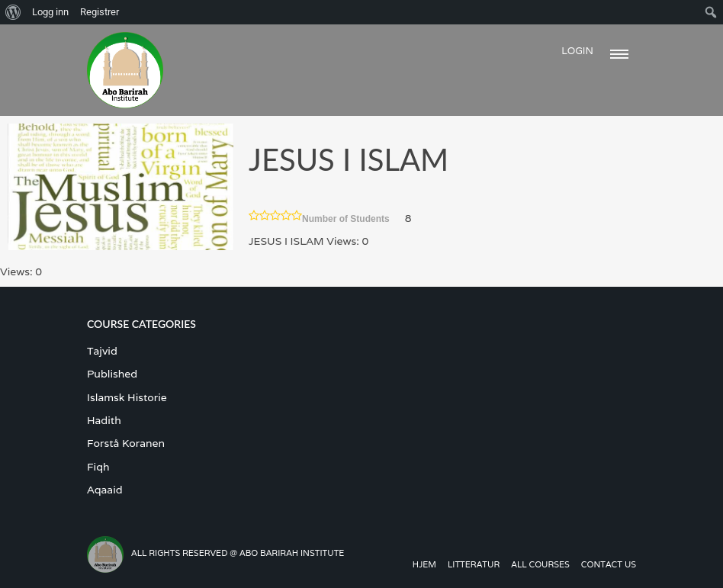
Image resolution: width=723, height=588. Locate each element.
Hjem (424, 564)
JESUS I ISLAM (349, 159)
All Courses (540, 564)
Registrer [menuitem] (100, 12)
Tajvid (102, 351)
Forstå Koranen (126, 443)
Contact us (609, 564)
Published (112, 374)
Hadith (104, 420)
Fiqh (98, 467)
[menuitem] (13, 12)
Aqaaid (105, 490)
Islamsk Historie (127, 397)
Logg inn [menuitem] (50, 12)
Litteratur (474, 564)
